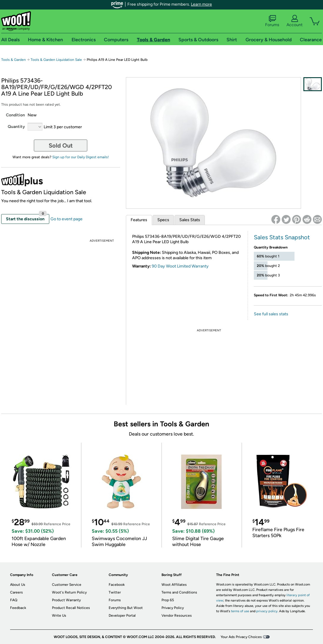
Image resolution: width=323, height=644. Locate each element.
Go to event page (66, 219)
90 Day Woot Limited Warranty (180, 266)
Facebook (117, 585)
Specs (163, 220)
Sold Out (61, 145)
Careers (16, 592)
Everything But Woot (126, 608)
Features (139, 220)
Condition (15, 115)
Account (294, 21)
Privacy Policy (173, 608)
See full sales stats (271, 314)
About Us (18, 585)
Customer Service (67, 585)
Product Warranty (66, 600)
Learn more (201, 4)
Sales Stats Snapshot (282, 237)
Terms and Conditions (179, 592)
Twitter (115, 592)
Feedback (18, 608)
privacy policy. (267, 611)
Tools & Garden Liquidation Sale (56, 60)
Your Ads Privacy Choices (241, 637)
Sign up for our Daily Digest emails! (81, 157)
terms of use (240, 611)
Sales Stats (190, 220)
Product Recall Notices (71, 608)
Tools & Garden (14, 60)
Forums (272, 21)
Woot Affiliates (174, 585)
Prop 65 (168, 600)
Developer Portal (122, 615)
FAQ (14, 600)
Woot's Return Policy (69, 592)
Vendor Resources (177, 615)
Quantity (16, 127)
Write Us (59, 615)
